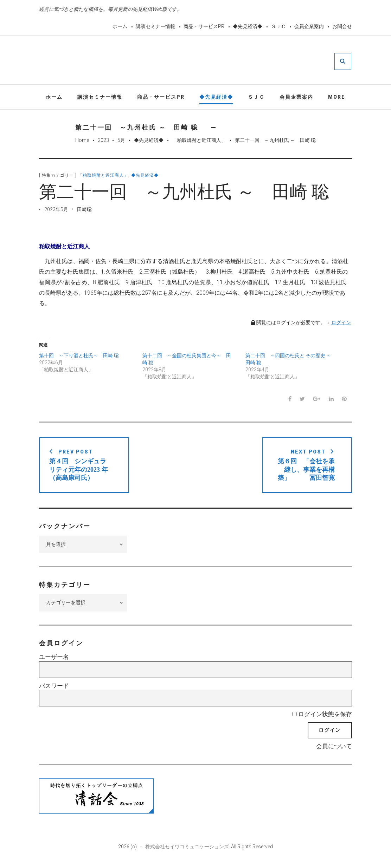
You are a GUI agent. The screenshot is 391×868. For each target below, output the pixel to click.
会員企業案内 (309, 26)
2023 (103, 141)
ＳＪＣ (278, 26)
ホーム (120, 26)
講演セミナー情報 (155, 26)
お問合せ (342, 26)
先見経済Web (212, 61)
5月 (121, 141)
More (337, 98)
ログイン (341, 324)
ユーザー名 (54, 658)
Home (82, 141)
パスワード (54, 687)
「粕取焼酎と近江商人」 (199, 141)
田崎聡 (84, 210)
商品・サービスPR (204, 26)
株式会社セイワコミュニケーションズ (187, 848)
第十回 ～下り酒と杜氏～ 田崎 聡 (79, 357)
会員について (334, 747)
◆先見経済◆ (248, 26)
